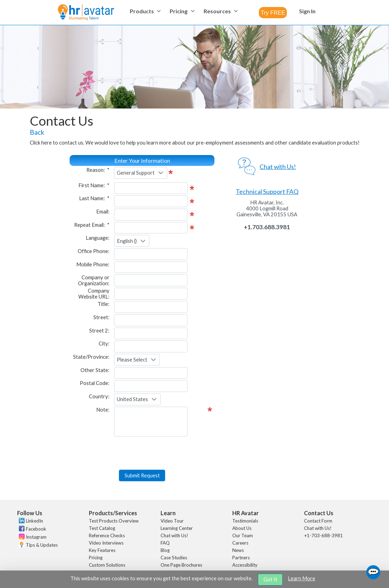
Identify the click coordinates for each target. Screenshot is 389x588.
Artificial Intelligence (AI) (257, 550)
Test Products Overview (114, 498)
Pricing (96, 535)
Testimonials (245, 498)
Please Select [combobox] (132, 360)
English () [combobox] (127, 241)
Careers (240, 520)
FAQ (165, 520)
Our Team (243, 513)
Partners (241, 535)
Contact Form (318, 498)
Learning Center (177, 506)
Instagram (36, 514)
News (238, 528)
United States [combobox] (132, 399)
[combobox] (273, 13)
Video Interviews (106, 520)
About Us (242, 506)
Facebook (36, 506)
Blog (165, 528)
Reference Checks (107, 513)
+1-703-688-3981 (323, 513)
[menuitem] (144, 11)
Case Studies (174, 535)
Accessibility (245, 542)
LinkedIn (34, 498)
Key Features (102, 528)
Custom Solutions (107, 542)
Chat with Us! (174, 513)
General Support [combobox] (136, 173)
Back (37, 132)
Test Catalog (102, 506)
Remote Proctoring (108, 550)
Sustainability (246, 557)
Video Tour (172, 498)
